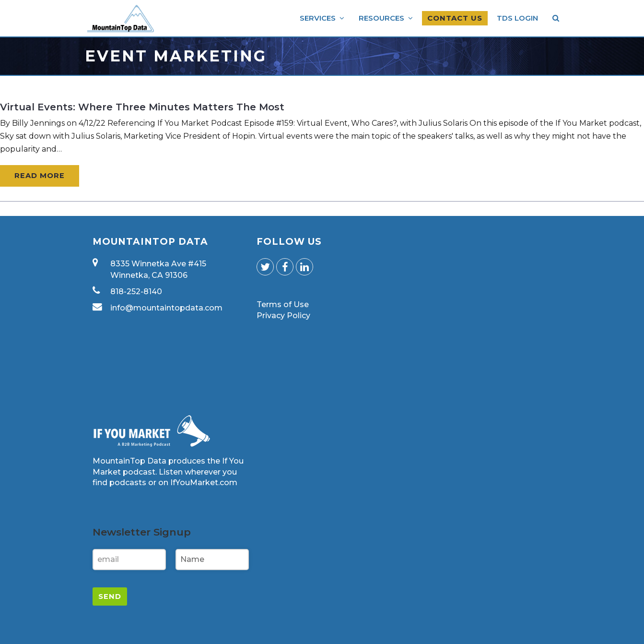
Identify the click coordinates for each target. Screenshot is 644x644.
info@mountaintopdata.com (166, 308)
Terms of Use (283, 304)
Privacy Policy (283, 316)
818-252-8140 (136, 292)
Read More (40, 176)
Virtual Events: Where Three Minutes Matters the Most (142, 107)
